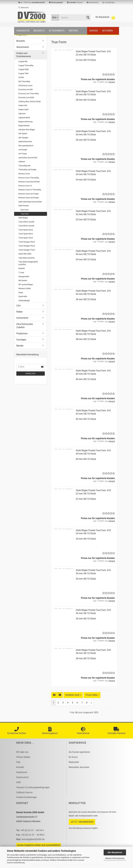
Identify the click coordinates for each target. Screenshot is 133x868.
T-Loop (21, 272)
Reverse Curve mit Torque (29, 194)
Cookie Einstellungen (27, 797)
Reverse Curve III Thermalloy (30, 190)
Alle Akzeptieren (115, 852)
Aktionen (107, 31)
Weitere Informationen (115, 858)
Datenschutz (22, 777)
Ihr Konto (73, 757)
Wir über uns (22, 752)
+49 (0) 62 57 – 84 (30, 835)
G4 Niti (21, 77)
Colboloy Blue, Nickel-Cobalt (30, 102)
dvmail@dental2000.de (33, 839)
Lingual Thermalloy (26, 65)
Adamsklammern (25, 142)
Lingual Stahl (24, 69)
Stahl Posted (23, 206)
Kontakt (20, 767)
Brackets (39, 31)
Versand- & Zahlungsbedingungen (33, 787)
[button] (93, 3)
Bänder (20, 346)
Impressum (22, 772)
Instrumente (22, 318)
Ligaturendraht (24, 118)
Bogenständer (24, 126)
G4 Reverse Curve (25, 86)
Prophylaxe (22, 333)
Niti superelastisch (26, 146)
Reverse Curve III (25, 186)
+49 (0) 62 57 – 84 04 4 (32, 830)
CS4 (18, 306)
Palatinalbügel (24, 300)
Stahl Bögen (23, 218)
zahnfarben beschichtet (28, 158)
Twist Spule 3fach (26, 230)
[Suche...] (55, 18)
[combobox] (73, 695)
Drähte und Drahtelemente (24, 55)
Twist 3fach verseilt (26, 222)
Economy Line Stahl (26, 97)
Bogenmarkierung (25, 122)
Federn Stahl (23, 110)
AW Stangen (23, 138)
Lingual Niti (23, 61)
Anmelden (30, 374)
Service (94, 31)
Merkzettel (23, 8)
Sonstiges (21, 340)
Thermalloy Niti (24, 166)
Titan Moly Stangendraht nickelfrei (28, 263)
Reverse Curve (24, 174)
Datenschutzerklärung (16, 863)
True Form (25, 214)
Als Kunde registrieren (79, 752)
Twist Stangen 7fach (27, 250)
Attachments (57, 31)
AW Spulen (23, 134)
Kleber (19, 312)
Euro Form (25, 210)
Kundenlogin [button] (109, 3)
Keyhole (22, 268)
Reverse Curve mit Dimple (29, 198)
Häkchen (22, 114)
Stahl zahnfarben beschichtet (30, 202)
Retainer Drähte (25, 288)
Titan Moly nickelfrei (27, 258)
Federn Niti (23, 105)
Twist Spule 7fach (26, 238)
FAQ (18, 762)
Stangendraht (24, 276)
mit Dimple (23, 150)
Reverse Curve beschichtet (29, 182)
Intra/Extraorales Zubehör (25, 326)
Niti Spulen (23, 280)
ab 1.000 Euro (32, 3)
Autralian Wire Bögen (27, 130)
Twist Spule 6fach (26, 234)
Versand (75, 3)
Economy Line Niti (26, 89)
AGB (18, 782)
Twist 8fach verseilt (26, 226)
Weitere (73, 31)
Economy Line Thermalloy (29, 94)
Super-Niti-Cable (25, 254)
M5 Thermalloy (24, 81)
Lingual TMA (23, 73)
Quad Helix (23, 296)
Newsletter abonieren (79, 767)
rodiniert (22, 162)
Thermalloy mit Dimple (27, 170)
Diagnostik (23, 31)
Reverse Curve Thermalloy (29, 178)
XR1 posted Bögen (26, 284)
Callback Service (24, 792)
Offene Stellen (23, 757)
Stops (21, 292)
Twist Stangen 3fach (27, 242)
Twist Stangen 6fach (27, 246)
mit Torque (23, 154)
